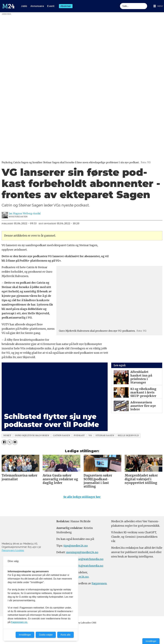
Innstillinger (151, 641)
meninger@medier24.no (82, 552)
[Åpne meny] (158, 6)
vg (90, 436)
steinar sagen (105, 436)
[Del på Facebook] (4, 442)
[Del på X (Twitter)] (10, 442)
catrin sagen (61, 436)
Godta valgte (46, 635)
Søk (120, 3)
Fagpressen (99, 583)
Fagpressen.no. (19, 622)
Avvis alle (65, 635)
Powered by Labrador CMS (82, 623)
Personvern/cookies (13, 550)
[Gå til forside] (8, 6)
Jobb (24, 6)
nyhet (7, 436)
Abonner (66, 6)
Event (51, 6)
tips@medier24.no (76, 546)
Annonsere (37, 6)
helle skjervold (128, 436)
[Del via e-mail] (15, 442)
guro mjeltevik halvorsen (32, 436)
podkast (79, 436)
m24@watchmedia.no (89, 566)
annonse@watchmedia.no (86, 559)
